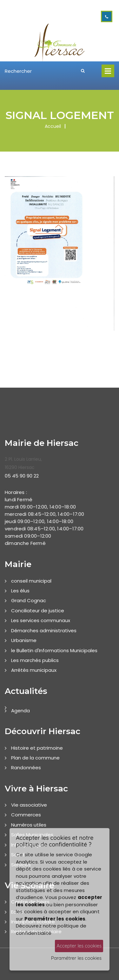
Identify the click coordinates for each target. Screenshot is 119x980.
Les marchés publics (35, 660)
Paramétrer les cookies (76, 958)
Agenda (20, 711)
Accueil (53, 126)
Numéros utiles (29, 825)
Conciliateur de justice (38, 611)
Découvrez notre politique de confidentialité (51, 929)
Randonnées (26, 768)
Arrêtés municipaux (34, 670)
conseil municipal (31, 581)
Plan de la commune (35, 758)
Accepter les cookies (79, 946)
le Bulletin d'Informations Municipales (54, 650)
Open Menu (108, 71)
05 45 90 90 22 (22, 476)
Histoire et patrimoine (37, 748)
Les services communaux (41, 620)
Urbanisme (24, 640)
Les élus (20, 591)
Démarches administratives (44, 630)
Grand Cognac (29, 600)
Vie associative (29, 805)
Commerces (26, 815)
